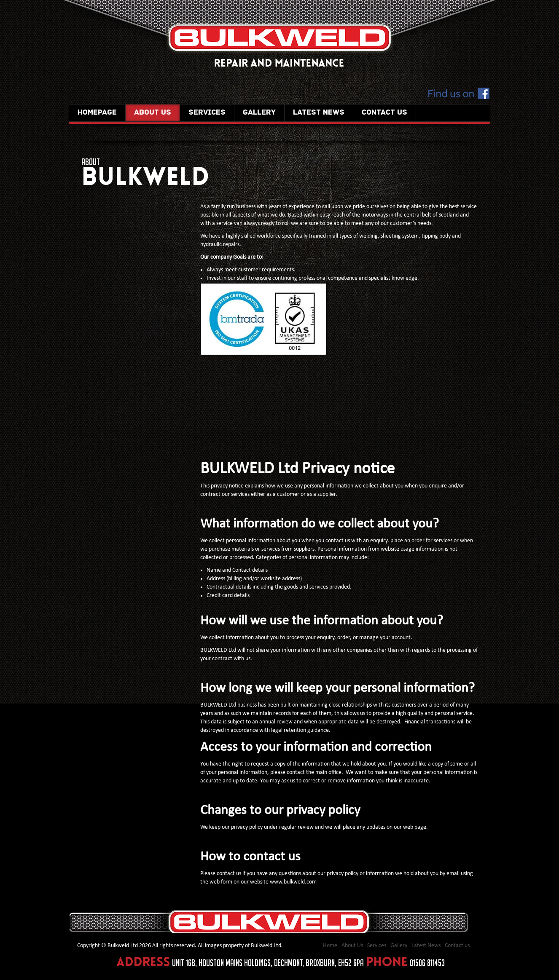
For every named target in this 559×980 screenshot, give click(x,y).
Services (207, 113)
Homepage (97, 113)
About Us (153, 113)
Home (330, 946)
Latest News (319, 113)
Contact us (384, 113)
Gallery (259, 113)
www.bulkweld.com (293, 882)
